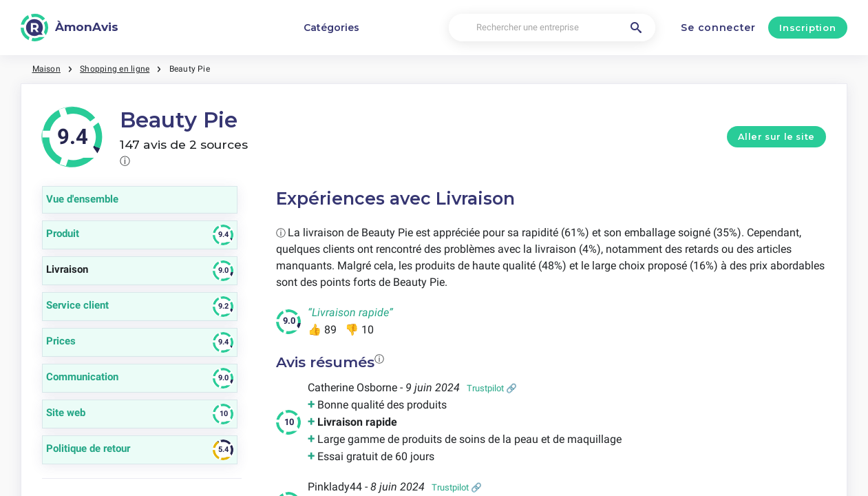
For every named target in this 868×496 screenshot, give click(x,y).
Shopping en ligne (115, 69)
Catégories (331, 28)
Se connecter (718, 28)
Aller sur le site (776, 137)
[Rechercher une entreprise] (552, 28)
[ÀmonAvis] (70, 28)
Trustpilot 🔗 (492, 388)
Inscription (807, 28)
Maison (46, 69)
